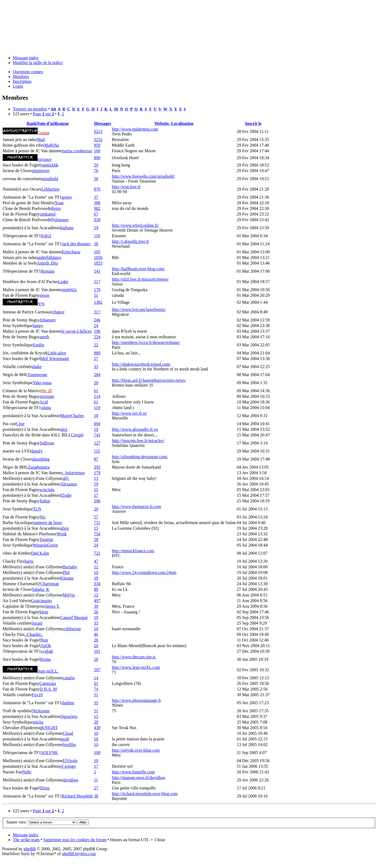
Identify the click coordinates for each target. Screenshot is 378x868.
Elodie (66, 495)
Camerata (48, 683)
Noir (44, 640)
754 (97, 534)
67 (96, 214)
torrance (45, 159)
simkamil (47, 214)
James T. (52, 606)
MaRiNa (52, 145)
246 (97, 320)
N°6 (41, 304)
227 (97, 443)
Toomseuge (38, 375)
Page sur (43, 114)
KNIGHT (50, 728)
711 (97, 523)
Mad (41, 140)
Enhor (45, 501)
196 (97, 331)
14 (96, 678)
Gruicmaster (41, 601)
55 (96, 490)
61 (96, 391)
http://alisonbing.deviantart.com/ (140, 457)
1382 (98, 302)
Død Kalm (40, 553)
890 (97, 158)
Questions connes (28, 72)
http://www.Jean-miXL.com (136, 667)
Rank (31, 123)
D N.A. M (48, 689)
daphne (68, 703)
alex (64, 429)
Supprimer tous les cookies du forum (75, 840)
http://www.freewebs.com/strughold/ (143, 176)
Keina (46, 659)
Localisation (182, 123)
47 (96, 561)
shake (37, 367)
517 (97, 282)
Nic (42, 517)
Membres (21, 77)
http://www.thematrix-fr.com (136, 507)
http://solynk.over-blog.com (136, 750)
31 (96, 695)
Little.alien (57, 353)
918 (97, 220)
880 (97, 353)
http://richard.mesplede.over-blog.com (145, 794)
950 (97, 145)
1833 (98, 263)
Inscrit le (253, 123)
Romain (48, 271)
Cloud (68, 733)
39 (96, 606)
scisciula (47, 490)
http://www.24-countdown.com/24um (144, 572)
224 (97, 337)
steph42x (69, 290)
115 (97, 451)
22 (96, 345)
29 (96, 165)
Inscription (22, 81)
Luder (63, 282)
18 (96, 416)
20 (96, 383)
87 (96, 459)
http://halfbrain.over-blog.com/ (138, 269)
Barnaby (70, 567)
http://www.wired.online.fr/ (135, 225)
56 (96, 612)
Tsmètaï (46, 539)
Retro (56, 208)
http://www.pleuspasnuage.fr (136, 700)
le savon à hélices (76, 331)
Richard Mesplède (77, 796)
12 (96, 567)
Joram (37, 623)
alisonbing (41, 459)
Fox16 (37, 695)
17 (96, 495)
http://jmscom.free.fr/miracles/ (138, 441)
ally (66, 478)
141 (97, 271)
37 (96, 197)
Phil (66, 572)
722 (97, 553)
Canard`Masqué (74, 617)
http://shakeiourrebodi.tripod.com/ (141, 364)
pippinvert (40, 171)
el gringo (68, 766)
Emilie (38, 345)
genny (67, 197)
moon (44, 295)
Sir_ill (46, 391)
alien (64, 528)
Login (18, 86)
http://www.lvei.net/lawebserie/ (139, 309)
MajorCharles (72, 416)
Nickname (41, 711)
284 (97, 375)
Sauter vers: (17, 822)
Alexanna (68, 484)
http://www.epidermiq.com (135, 129)
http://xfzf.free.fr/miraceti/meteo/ (140, 279)
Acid (44, 402)
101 (97, 651)
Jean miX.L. (48, 671)
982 (97, 208)
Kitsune (67, 578)
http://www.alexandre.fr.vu (135, 429)
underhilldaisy (49, 257)
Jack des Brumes (76, 244)
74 (96, 689)
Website (162, 123)
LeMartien (50, 189)
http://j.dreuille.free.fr (130, 241)
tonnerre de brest (47, 523)
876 (97, 189)
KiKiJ (46, 236)
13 (96, 478)
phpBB (30, 849)
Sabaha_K (40, 589)
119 (97, 408)
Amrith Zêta (48, 263)
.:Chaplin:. (34, 634)
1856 (98, 257)
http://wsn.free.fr (126, 187)
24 (96, 326)
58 (96, 539)
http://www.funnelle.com (133, 772)
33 (96, 367)
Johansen (48, 320)
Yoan (59, 203)
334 (97, 584)
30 (96, 179)
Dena (45, 788)
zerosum (47, 396)
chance (58, 312)
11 (96, 780)
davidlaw (71, 780)
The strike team (26, 840)
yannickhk (49, 165)
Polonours (60, 220)
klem (44, 612)
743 (97, 435)
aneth (44, 337)
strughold (50, 179)
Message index (26, 58)
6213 (98, 131)
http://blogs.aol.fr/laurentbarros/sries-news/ (149, 380)
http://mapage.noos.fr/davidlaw (139, 778)
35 (96, 703)
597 (97, 670)
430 (97, 728)
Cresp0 (77, 435)
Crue (20, 424)
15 (96, 528)
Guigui (43, 133)
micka (38, 722)
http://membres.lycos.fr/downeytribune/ (146, 342)
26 (96, 640)
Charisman (49, 584)
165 (97, 252)
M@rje (69, 595)
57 (96, 517)
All (53, 109)
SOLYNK (49, 753)
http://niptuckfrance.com (133, 551)
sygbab (47, 651)
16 (96, 739)
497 (97, 601)
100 (97, 753)
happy (38, 326)
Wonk (62, 534)
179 (97, 290)
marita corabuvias (77, 151)
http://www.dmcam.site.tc (134, 657)
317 (97, 312)
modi (65, 739)
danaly (37, 451)
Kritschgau (71, 252)
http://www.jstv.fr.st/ (129, 413)
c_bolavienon (73, 473)
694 (97, 424)
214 (97, 396)
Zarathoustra (39, 467)
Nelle (27, 772)
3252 (98, 140)
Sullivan (47, 443)
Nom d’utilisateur (53, 123)
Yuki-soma (42, 383)
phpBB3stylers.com (79, 854)
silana (46, 408)
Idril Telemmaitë (55, 359)
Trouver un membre (30, 109)
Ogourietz (69, 716)
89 (96, 589)
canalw (69, 678)
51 (96, 295)
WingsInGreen (45, 545)
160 (97, 151)
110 (97, 236)
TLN (37, 509)
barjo (29, 561)
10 (96, 572)
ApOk (46, 646)
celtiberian (72, 629)
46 (96, 634)
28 (96, 659)
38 (96, 244)
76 (96, 171)
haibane (67, 228)
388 (97, 203)
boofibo (69, 745)
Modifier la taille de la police (38, 63)
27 (96, 359)
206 (97, 501)
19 (96, 228)
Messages (102, 123)
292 (97, 467)
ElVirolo (70, 761)
